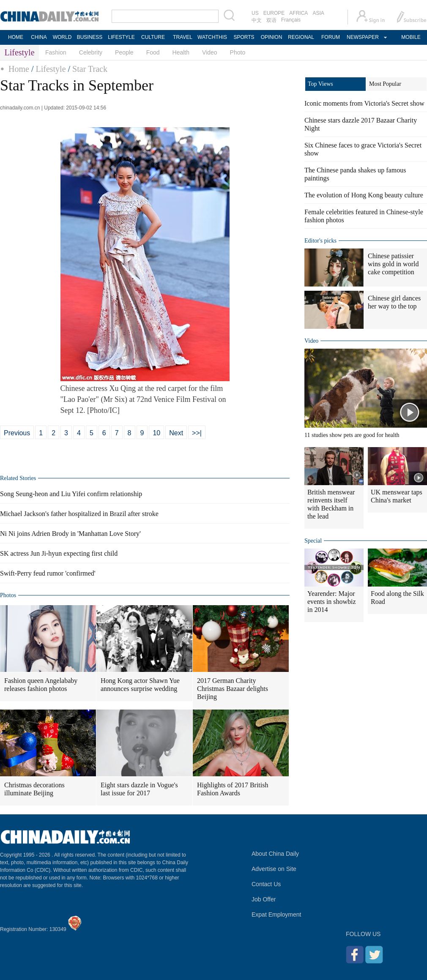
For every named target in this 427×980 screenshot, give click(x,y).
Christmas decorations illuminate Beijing (34, 789)
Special (313, 541)
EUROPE (274, 13)
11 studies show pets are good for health (352, 435)
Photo (238, 52)
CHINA (39, 37)
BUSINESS (90, 37)
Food (153, 52)
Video (210, 52)
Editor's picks (320, 241)
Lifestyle (51, 69)
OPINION (272, 37)
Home (19, 69)
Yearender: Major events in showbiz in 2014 (332, 602)
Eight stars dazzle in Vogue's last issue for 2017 (139, 789)
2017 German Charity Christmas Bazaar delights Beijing (233, 689)
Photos (8, 595)
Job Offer (264, 899)
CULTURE (153, 37)
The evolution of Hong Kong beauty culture (364, 195)
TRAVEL (183, 37)
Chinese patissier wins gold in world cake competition (393, 264)
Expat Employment (276, 914)
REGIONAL (301, 37)
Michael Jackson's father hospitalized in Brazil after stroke (79, 514)
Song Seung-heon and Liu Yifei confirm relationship (71, 494)
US (255, 13)
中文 (257, 20)
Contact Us (266, 884)
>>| (197, 433)
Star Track (90, 69)
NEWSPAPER (362, 37)
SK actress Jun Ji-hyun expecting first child (59, 553)
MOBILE (411, 37)
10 (156, 433)
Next (176, 433)
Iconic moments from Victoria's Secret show (364, 103)
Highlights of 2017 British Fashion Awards (233, 789)
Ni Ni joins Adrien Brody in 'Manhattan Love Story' (70, 534)
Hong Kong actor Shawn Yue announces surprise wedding (140, 685)
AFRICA (298, 13)
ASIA (318, 13)
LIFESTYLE (121, 37)
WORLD (62, 37)
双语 (271, 20)
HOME (16, 37)
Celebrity (91, 52)
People (124, 52)
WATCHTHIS (212, 37)
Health (181, 52)
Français (291, 20)
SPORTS (244, 37)
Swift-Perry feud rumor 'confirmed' (48, 573)
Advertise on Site (274, 869)
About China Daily (275, 854)
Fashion (56, 52)
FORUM (331, 37)
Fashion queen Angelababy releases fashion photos (41, 685)
